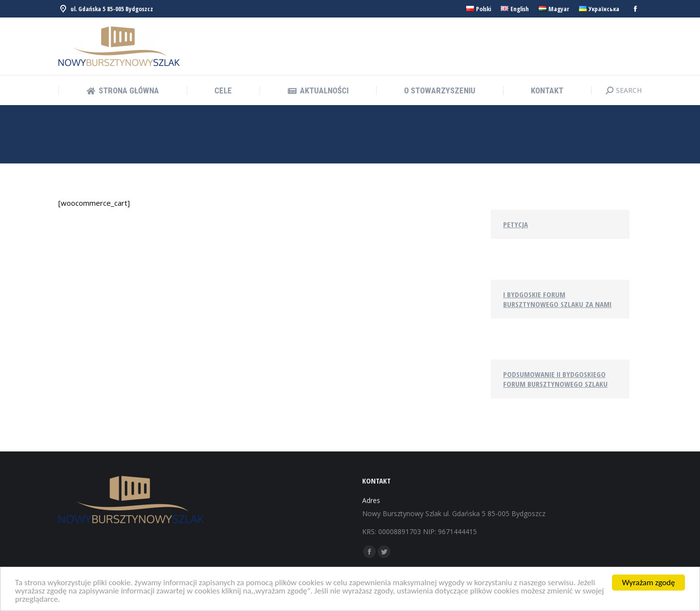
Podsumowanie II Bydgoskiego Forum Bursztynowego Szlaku (555, 379)
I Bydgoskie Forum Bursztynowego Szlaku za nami (557, 299)
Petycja (516, 224)
